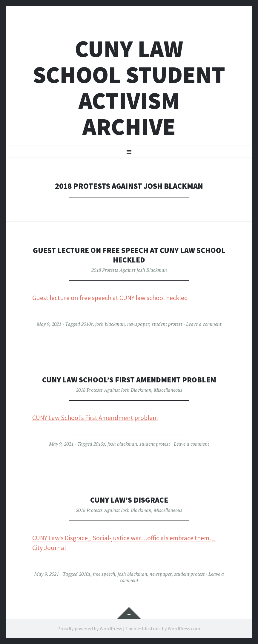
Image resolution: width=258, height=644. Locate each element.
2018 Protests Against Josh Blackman (129, 270)
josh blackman (110, 324)
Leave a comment (204, 324)
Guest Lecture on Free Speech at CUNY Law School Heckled (129, 255)
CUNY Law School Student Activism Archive (129, 88)
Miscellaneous (168, 390)
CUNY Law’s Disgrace (129, 500)
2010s (87, 324)
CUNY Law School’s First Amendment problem (95, 418)
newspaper (138, 324)
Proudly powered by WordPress (90, 628)
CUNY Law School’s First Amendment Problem (129, 380)
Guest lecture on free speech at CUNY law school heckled (110, 298)
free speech (104, 574)
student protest (167, 324)
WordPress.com (184, 628)
